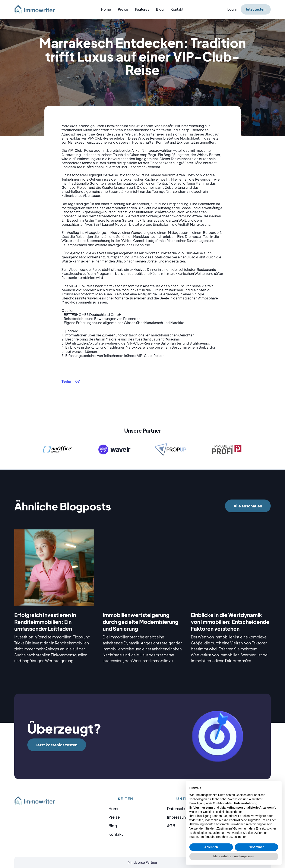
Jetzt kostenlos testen (57, 745)
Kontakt (177, 9)
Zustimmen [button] (256, 847)
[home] (37, 9)
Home (106, 9)
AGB (171, 826)
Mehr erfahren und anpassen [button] (234, 856)
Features (142, 9)
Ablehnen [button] (211, 847)
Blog (160, 9)
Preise (123, 9)
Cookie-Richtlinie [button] (214, 812)
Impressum (177, 817)
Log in (232, 9)
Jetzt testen (256, 9)
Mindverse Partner (142, 862)
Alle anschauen (248, 506)
